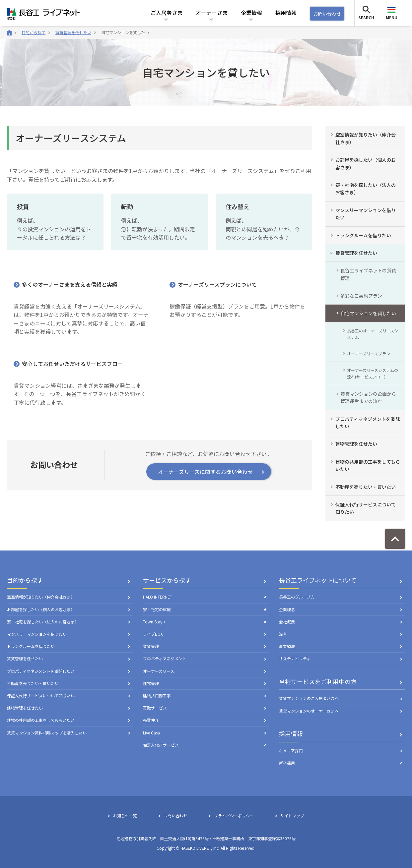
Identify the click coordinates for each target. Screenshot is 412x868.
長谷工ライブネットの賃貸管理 (368, 274)
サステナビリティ (295, 658)
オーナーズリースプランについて (217, 284)
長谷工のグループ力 (297, 597)
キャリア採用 (291, 751)
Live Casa (151, 733)
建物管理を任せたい (356, 444)
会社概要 (287, 622)
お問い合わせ (327, 14)
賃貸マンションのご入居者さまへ (309, 698)
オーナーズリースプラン (369, 353)
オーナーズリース (159, 671)
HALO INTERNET (205, 597)
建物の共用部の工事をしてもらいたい (368, 465)
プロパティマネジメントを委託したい (368, 423)
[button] (167, 17)
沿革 (283, 634)
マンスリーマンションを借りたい (366, 214)
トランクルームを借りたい (363, 235)
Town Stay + (205, 622)
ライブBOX (153, 634)
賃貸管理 (151, 646)
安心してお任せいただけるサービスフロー (72, 364)
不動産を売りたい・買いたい (366, 487)
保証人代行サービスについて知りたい (366, 508)
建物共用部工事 (157, 695)
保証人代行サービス (205, 745)
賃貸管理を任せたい (73, 32)
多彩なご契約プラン (361, 296)
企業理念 (287, 609)
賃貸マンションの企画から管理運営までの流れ (368, 397)
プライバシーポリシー (234, 815)
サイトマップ (292, 815)
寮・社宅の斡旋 (205, 609)
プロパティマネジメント (165, 658)
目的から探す (34, 32)
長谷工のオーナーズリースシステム (373, 334)
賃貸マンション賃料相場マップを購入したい (47, 733)
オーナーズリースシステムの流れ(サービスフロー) (373, 373)
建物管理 (151, 683)
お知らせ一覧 (125, 815)
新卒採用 (341, 763)
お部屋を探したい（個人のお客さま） (366, 163)
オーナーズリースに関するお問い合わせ (205, 472)
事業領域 (287, 646)
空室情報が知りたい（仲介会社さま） (366, 138)
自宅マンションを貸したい (125, 32)
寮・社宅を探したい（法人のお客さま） (366, 189)
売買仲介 (151, 720)
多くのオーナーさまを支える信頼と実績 (70, 284)
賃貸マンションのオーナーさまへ (309, 711)
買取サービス (155, 708)
